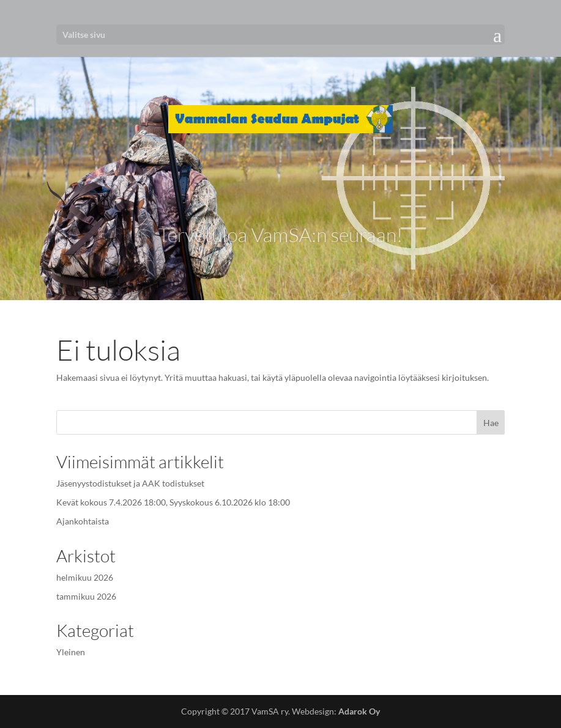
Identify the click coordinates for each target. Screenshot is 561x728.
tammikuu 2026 (86, 596)
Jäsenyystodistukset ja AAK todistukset (130, 483)
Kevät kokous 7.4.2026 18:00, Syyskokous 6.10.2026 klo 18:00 (173, 502)
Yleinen (71, 652)
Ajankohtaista (83, 521)
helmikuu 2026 (85, 577)
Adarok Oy (359, 711)
